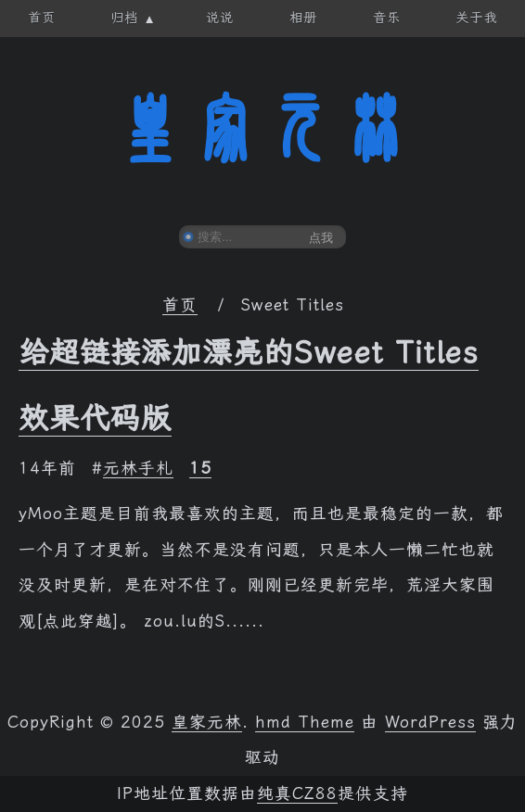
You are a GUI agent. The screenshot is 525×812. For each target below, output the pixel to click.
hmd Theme (305, 722)
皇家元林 (262, 129)
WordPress (430, 722)
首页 (180, 305)
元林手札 (138, 468)
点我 (321, 238)
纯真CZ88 (297, 793)
